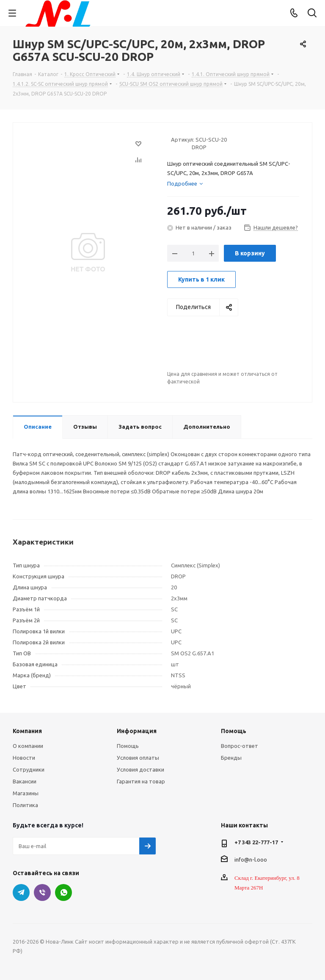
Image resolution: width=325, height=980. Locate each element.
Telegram (21, 892)
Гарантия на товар (141, 781)
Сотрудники (29, 769)
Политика (25, 805)
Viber (42, 892)
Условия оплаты (138, 758)
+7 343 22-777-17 (256, 842)
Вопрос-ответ (240, 746)
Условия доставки (140, 769)
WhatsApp (63, 892)
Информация (137, 731)
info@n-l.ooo (251, 859)
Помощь (128, 746)
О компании (28, 746)
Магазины (26, 793)
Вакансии (25, 781)
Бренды (231, 758)
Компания (27, 731)
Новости (24, 758)
